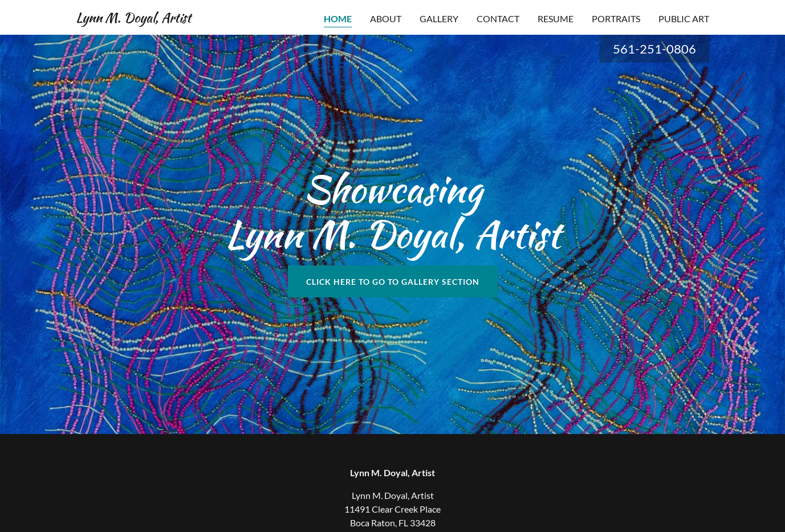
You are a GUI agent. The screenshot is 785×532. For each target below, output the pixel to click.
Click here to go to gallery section (393, 282)
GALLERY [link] (439, 19)
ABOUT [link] (386, 19)
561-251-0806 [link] (654, 49)
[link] (133, 19)
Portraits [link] (616, 19)
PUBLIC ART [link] (684, 19)
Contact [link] (498, 19)
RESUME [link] (556, 19)
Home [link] (338, 19)
